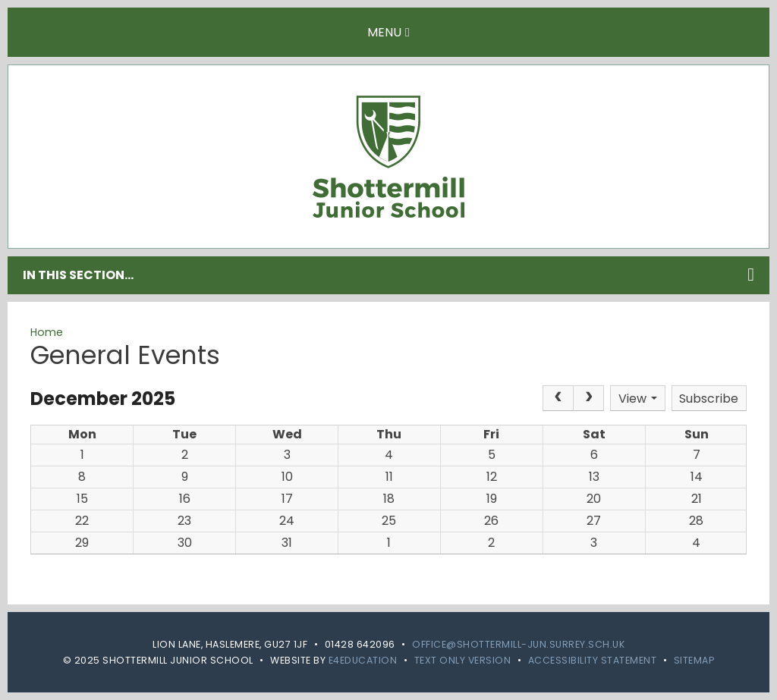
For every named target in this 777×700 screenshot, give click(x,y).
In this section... (388, 275)
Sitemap (694, 660)
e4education (363, 660)
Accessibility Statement (593, 660)
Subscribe (709, 399)
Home (47, 332)
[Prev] (558, 398)
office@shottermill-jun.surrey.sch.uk (518, 644)
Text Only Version (463, 660)
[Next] (589, 398)
